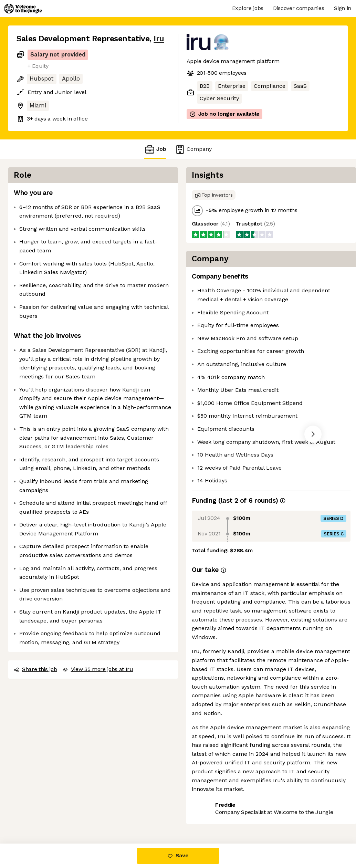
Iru (159, 39)
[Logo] (23, 9)
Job (155, 149)
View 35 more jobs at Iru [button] (98, 669)
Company (193, 149)
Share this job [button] (35, 669)
